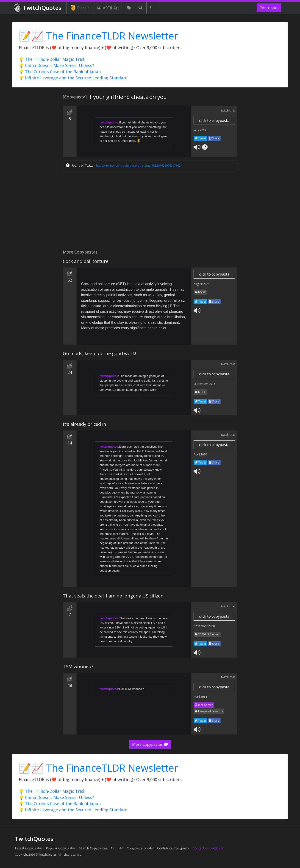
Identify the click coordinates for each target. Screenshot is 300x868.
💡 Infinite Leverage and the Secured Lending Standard (73, 78)
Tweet (200, 138)
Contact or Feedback (208, 848)
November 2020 (204, 626)
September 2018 (204, 384)
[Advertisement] (150, 211)
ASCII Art (108, 8)
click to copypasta (214, 120)
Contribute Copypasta (173, 848)
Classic (80, 8)
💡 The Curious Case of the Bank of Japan (60, 72)
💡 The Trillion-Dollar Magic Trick (52, 59)
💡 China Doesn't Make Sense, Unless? (56, 65)
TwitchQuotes (38, 8)
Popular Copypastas (61, 848)
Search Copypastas (93, 848)
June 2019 (200, 130)
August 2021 (202, 284)
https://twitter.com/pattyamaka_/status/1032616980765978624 (139, 165)
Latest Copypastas (29, 848)
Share (214, 138)
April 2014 (200, 697)
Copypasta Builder (140, 848)
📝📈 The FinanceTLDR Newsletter (99, 36)
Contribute (269, 8)
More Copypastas (150, 744)
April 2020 (200, 454)
